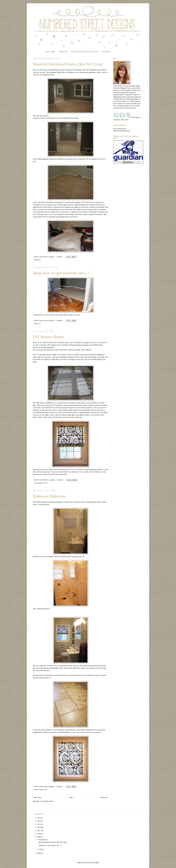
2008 (39, 853)
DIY (40, 260)
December (42, 840)
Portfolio (106, 52)
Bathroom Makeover (49, 496)
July (40, 849)
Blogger (96, 863)
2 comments (59, 321)
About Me (63, 52)
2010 (39, 834)
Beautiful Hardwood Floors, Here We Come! (68, 64)
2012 (39, 827)
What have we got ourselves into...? (61, 273)
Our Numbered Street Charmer (85, 52)
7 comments (59, 257)
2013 (39, 824)
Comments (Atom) (47, 801)
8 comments (59, 787)
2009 (39, 837)
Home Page (50, 52)
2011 (39, 831)
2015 (39, 818)
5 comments (60, 480)
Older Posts (104, 797)
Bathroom (41, 483)
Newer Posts (37, 797)
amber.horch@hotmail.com (122, 131)
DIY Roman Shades (49, 337)
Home (71, 797)
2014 (39, 821)
